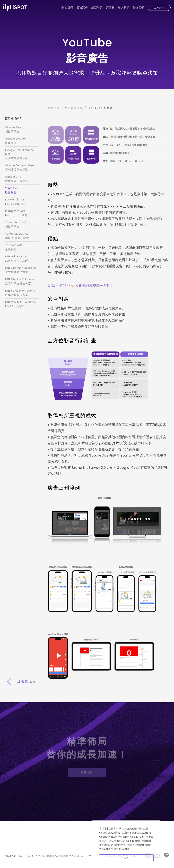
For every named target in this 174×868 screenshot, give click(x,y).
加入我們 (124, 8)
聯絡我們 (139, 8)
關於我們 (67, 8)
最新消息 (97, 8)
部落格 (110, 8)
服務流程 (82, 8)
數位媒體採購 (74, 108)
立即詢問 (159, 8)
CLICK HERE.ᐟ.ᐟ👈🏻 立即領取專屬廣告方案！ (80, 286)
